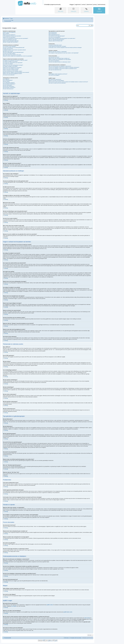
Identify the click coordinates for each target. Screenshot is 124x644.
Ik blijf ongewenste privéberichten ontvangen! (57, 46)
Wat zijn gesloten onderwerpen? (9, 88)
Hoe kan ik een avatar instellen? (9, 54)
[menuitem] (12, 20)
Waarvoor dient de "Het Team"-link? (56, 41)
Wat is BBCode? (6, 79)
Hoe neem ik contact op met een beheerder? (57, 83)
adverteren (89, 4)
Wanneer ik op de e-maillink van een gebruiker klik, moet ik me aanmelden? (18, 56)
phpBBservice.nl (50, 641)
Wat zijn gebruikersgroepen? (54, 35)
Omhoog (6, 100)
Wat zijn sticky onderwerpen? (9, 86)
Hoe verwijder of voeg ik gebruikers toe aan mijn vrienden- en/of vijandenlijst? (64, 53)
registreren (78, 4)
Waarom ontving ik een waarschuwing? (11, 70)
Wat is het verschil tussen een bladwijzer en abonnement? (60, 66)
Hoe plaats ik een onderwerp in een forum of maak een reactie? (15, 60)
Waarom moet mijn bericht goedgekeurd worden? (13, 74)
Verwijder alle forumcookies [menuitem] (76, 638)
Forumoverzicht (8, 638)
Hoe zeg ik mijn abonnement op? (55, 70)
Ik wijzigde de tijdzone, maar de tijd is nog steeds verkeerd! (14, 50)
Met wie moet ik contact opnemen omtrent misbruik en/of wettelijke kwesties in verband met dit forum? (68, 82)
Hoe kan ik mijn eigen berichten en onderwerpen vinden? (60, 62)
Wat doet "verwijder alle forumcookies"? (11, 42)
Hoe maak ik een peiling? (8, 64)
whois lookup (87, 618)
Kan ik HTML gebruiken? (8, 80)
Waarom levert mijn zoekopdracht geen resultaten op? (59, 58)
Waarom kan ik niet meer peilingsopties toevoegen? (13, 65)
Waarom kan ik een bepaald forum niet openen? (12, 67)
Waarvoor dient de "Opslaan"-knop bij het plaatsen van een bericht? (16, 72)
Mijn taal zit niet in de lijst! (8, 51)
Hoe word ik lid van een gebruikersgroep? (57, 36)
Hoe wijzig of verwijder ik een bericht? (10, 61)
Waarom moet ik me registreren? (9, 32)
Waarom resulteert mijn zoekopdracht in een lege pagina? (60, 59)
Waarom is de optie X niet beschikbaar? (56, 81)
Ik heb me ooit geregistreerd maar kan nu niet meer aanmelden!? (16, 38)
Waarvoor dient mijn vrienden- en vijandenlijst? (58, 52)
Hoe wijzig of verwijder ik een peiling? (10, 66)
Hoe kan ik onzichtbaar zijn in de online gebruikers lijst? (14, 48)
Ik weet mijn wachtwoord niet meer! (10, 40)
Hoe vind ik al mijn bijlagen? (54, 75)
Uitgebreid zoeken (92, 25)
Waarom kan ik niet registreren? (9, 35)
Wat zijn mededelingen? (8, 85)
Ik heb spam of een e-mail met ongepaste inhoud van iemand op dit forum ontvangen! (65, 48)
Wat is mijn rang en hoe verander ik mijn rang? (12, 55)
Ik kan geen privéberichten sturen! (55, 45)
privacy (95, 4)
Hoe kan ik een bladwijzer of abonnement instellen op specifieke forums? (63, 69)
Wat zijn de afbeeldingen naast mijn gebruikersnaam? (13, 52)
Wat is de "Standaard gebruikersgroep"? (56, 40)
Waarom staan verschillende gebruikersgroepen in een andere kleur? (62, 38)
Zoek (90, 25)
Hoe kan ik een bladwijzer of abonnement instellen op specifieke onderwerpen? (64, 67)
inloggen (72, 4)
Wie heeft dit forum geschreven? (55, 79)
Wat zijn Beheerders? (53, 32)
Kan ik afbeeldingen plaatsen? (9, 83)
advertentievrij (102, 4)
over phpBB (14, 606)
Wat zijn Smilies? (6, 81)
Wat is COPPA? (6, 34)
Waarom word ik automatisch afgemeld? (11, 41)
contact (84, 4)
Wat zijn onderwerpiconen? (8, 89)
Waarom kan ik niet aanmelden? (9, 37)
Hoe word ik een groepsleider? (55, 37)
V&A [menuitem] (12, 19)
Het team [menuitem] (67, 638)
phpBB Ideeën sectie (68, 612)
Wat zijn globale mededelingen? (9, 84)
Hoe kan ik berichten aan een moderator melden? (13, 71)
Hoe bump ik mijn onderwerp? (9, 75)
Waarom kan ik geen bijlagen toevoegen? (11, 69)
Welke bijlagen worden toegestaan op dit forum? (58, 74)
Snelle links (7, 19)
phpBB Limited (50, 605)
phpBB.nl (56, 641)
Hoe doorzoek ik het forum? (54, 57)
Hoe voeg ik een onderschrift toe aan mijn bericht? (13, 63)
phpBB (44, 640)
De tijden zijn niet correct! (8, 49)
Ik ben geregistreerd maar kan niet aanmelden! (12, 36)
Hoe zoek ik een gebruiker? (54, 61)
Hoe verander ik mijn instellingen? (10, 46)
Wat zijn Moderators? (53, 34)
